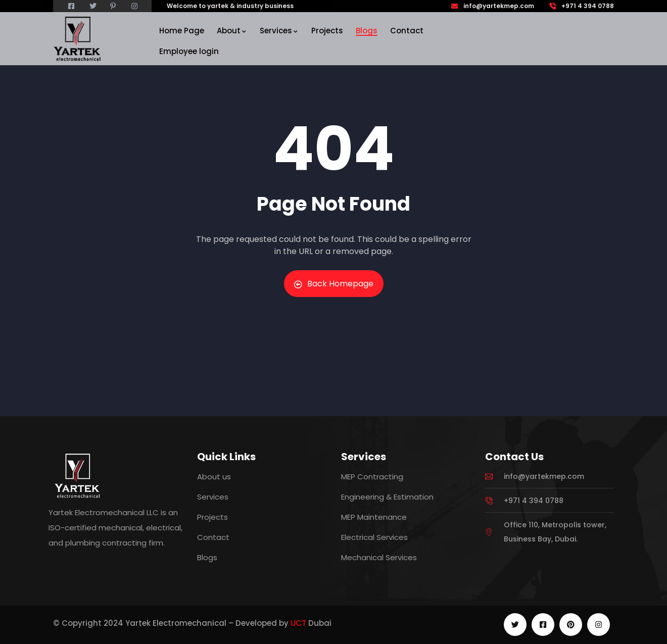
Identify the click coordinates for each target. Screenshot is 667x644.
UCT (298, 623)
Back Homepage (334, 284)
